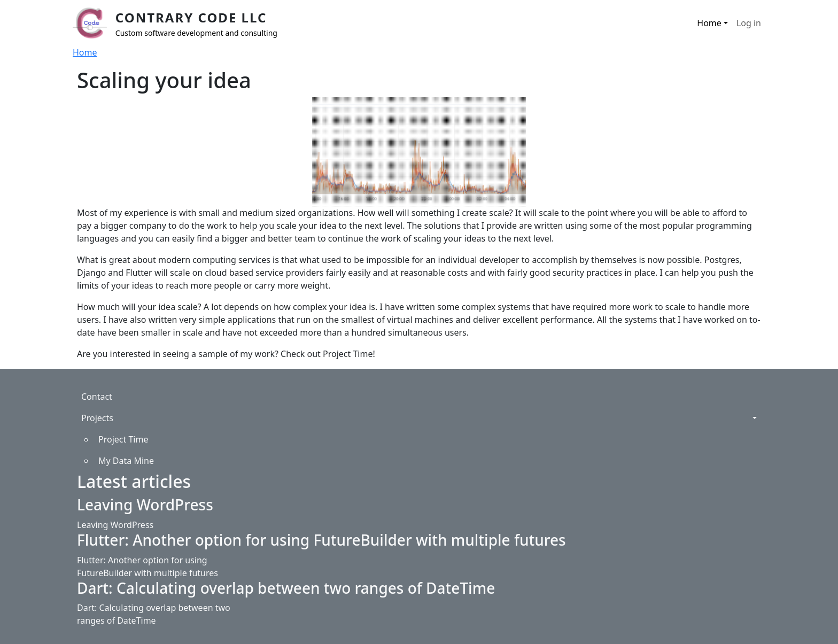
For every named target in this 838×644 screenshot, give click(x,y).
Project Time (123, 439)
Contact (97, 397)
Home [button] (709, 23)
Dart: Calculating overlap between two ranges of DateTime (286, 588)
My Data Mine (126, 461)
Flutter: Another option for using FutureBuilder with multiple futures (321, 540)
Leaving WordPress (145, 505)
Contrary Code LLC (191, 17)
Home (85, 52)
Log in (749, 23)
